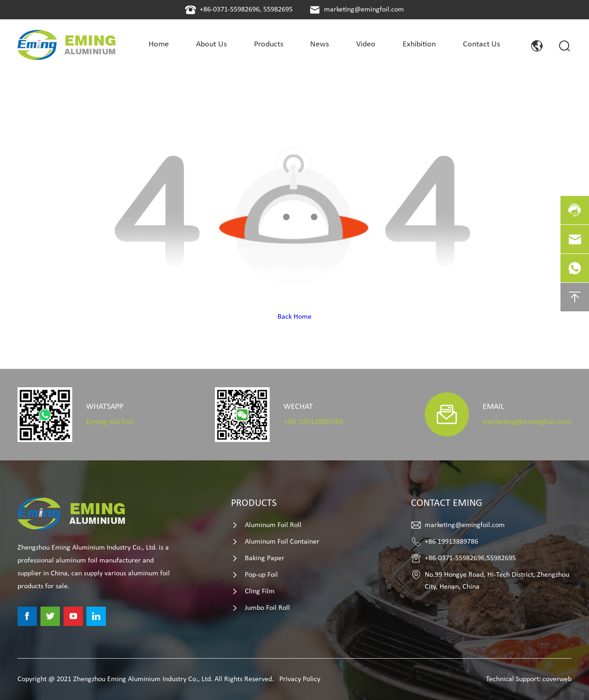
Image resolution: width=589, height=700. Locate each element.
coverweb (557, 679)
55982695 (278, 10)
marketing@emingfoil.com (364, 10)
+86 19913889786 (313, 422)
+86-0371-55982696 (230, 10)
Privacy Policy (300, 679)
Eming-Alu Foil (110, 422)
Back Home (294, 317)
